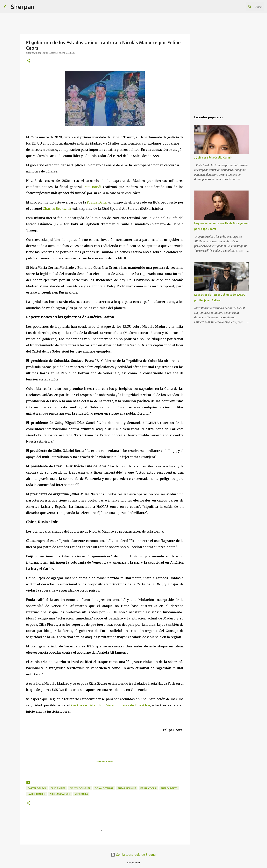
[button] (28, 61)
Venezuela (81, 794)
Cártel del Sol (37, 788)
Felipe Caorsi (148, 788)
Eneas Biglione (127, 788)
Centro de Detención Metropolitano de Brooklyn (111, 705)
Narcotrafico (37, 794)
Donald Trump (104, 788)
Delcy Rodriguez (80, 788)
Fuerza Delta (169, 788)
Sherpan (23, 7)
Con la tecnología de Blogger (133, 855)
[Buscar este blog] (243, 7)
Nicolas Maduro (60, 794)
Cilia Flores (58, 788)
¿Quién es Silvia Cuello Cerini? (213, 158)
